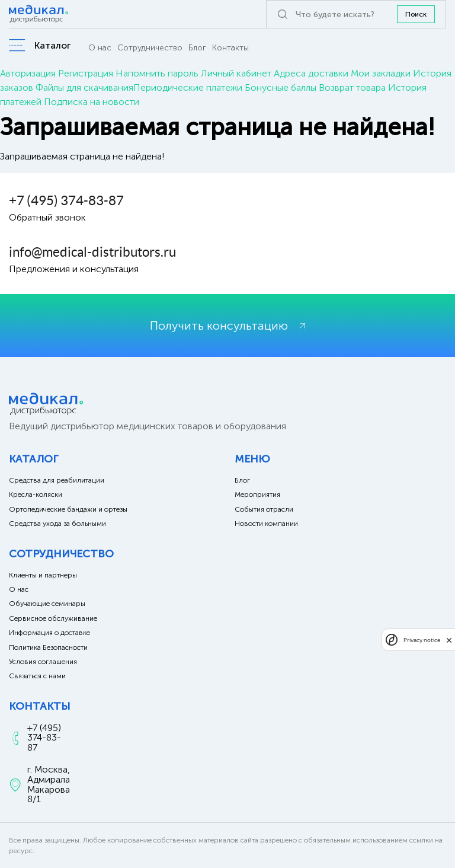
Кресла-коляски (36, 494)
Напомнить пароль (157, 73)
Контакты (230, 48)
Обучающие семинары (47, 604)
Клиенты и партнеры (43, 575)
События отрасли (264, 509)
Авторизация (28, 73)
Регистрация (86, 73)
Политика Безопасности (48, 647)
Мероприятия (257, 494)
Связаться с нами (37, 676)
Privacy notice (422, 640)
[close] (449, 640)
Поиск (416, 14)
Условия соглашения (43, 662)
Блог (197, 48)
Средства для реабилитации (57, 480)
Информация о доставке (49, 633)
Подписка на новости (92, 102)
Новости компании (266, 524)
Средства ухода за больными (57, 524)
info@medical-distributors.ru (92, 252)
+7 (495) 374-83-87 (66, 200)
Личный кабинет (236, 73)
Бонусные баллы (281, 87)
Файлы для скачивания (84, 87)
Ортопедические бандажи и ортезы (68, 509)
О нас (100, 48)
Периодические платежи (188, 87)
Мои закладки (381, 73)
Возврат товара (352, 87)
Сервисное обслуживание (53, 618)
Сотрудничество (150, 48)
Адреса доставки (311, 73)
